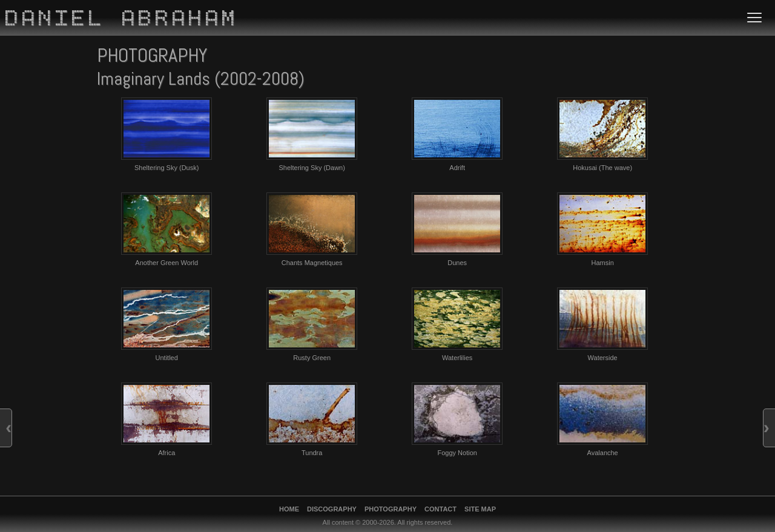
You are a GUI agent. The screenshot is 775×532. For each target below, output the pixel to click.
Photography (391, 509)
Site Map (480, 509)
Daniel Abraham (122, 20)
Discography (332, 509)
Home (289, 509)
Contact (440, 509)
